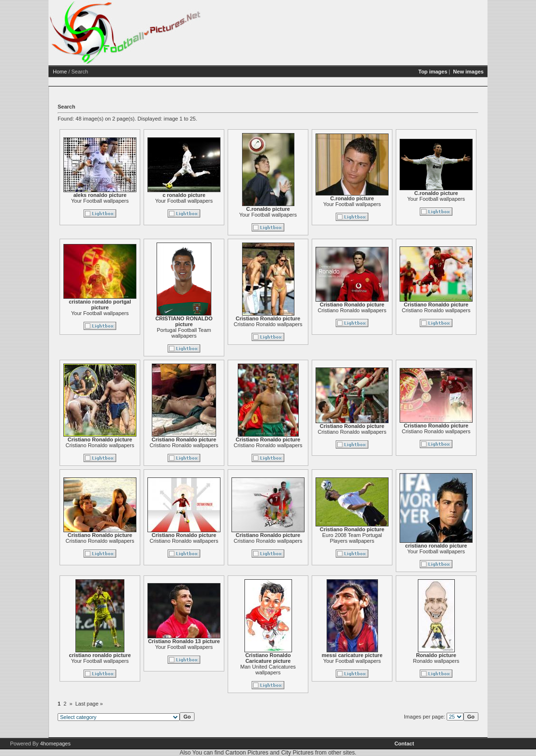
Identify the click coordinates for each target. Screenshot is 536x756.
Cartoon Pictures (247, 753)
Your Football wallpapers (137, 201)
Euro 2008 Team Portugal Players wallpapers (389, 538)
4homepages (55, 744)
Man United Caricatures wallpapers (305, 670)
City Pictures (297, 753)
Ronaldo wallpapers (473, 661)
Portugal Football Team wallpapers (221, 333)
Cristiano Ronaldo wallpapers (305, 324)
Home (97, 72)
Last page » (126, 704)
